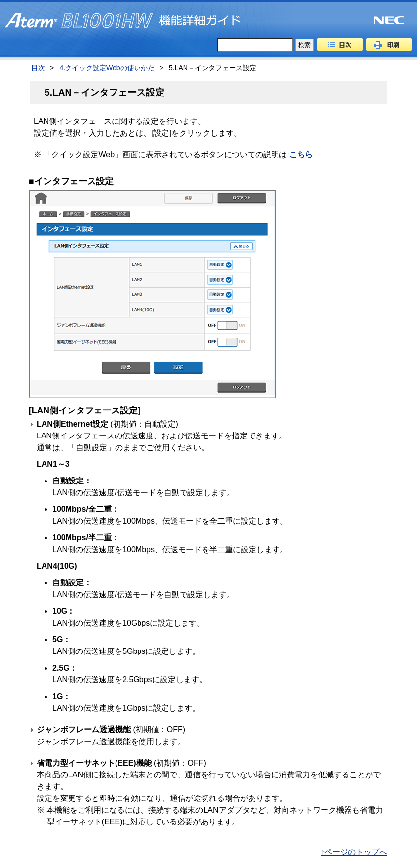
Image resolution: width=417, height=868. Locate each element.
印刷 (389, 45)
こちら (301, 155)
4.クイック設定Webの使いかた (107, 68)
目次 (340, 45)
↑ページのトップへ (354, 852)
